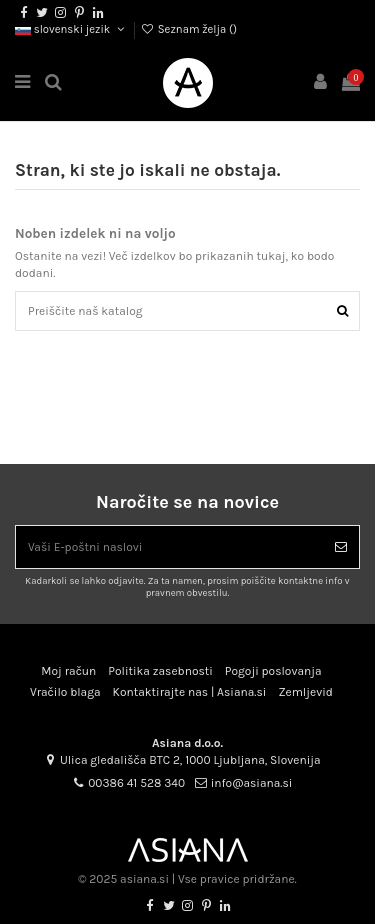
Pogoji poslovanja (273, 671)
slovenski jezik (71, 29)
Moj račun (68, 671)
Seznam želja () (189, 29)
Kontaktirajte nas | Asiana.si (190, 692)
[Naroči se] (341, 547)
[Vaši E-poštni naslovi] (169, 547)
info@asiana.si (252, 783)
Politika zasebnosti (160, 671)
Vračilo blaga (65, 692)
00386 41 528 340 (136, 783)
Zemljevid (305, 692)
